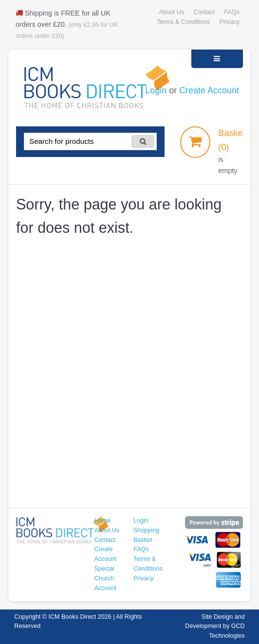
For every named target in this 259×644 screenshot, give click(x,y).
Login (156, 90)
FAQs (232, 12)
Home (103, 521)
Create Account (209, 90)
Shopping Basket (146, 535)
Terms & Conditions (183, 22)
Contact (204, 12)
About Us (171, 12)
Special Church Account (105, 578)
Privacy (230, 22)
